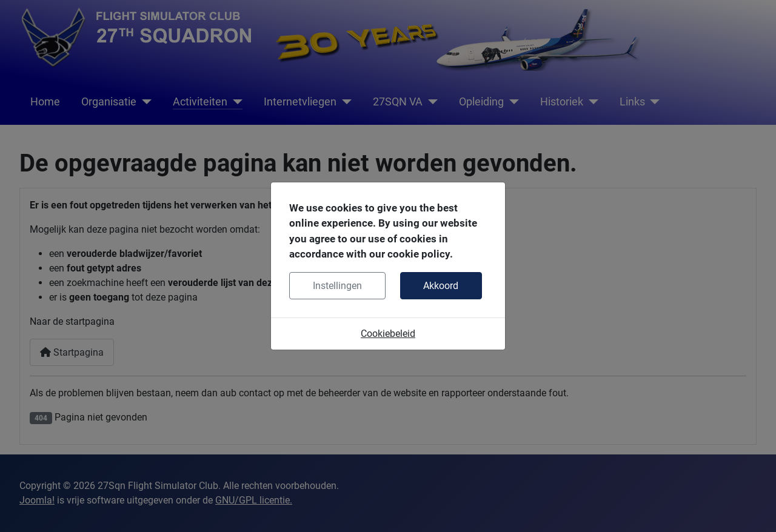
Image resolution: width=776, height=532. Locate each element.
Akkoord (441, 286)
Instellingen (337, 286)
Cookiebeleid (388, 334)
